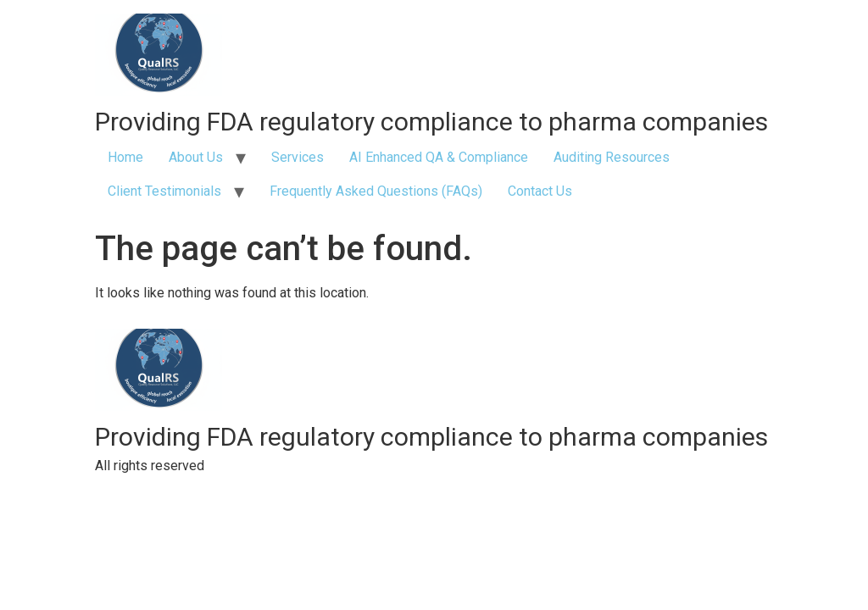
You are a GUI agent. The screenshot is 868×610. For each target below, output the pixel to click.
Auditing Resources (612, 157)
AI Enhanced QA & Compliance (439, 157)
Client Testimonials (164, 191)
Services (298, 157)
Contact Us (540, 191)
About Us (196, 157)
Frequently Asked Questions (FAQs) (376, 191)
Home (125, 157)
